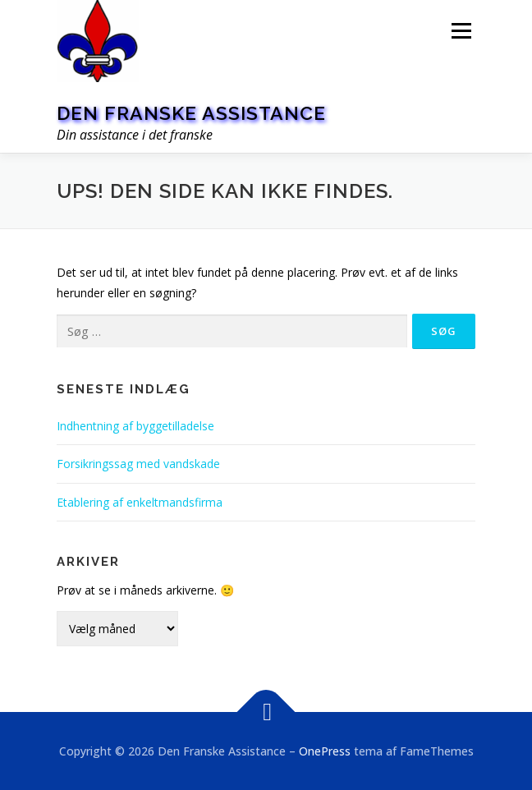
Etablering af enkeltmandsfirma (140, 502)
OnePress (325, 751)
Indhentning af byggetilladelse (135, 426)
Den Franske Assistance (191, 113)
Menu (461, 31)
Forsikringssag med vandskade (138, 464)
